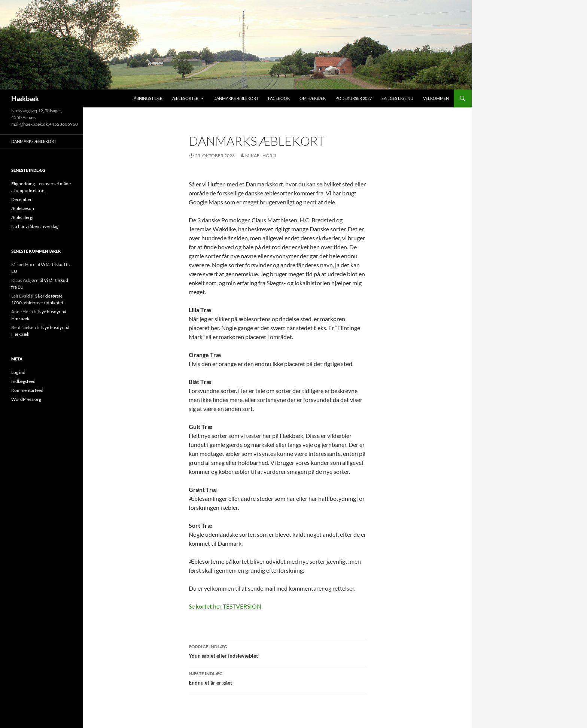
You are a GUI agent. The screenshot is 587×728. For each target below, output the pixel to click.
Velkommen (436, 98)
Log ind (18, 372)
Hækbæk (25, 98)
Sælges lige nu (397, 98)
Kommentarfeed (27, 390)
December (22, 199)
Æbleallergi (22, 217)
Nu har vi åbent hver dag (35, 226)
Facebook (279, 98)
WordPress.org (26, 399)
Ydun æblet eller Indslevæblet (277, 651)
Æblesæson (23, 208)
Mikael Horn (261, 156)
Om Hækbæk (313, 98)
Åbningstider (148, 98)
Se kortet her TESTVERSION (225, 606)
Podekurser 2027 (354, 98)
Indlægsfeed (23, 381)
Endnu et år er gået (277, 677)
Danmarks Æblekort (236, 98)
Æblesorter (185, 98)
